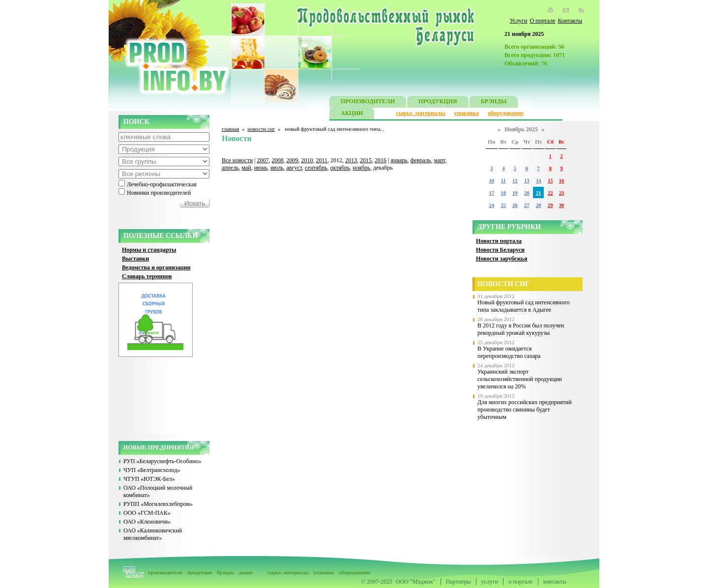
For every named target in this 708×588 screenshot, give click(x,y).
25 (504, 205)
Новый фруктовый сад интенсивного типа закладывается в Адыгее (524, 306)
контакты (555, 582)
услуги (490, 582)
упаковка (466, 113)
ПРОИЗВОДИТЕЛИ (368, 103)
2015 (366, 160)
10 (491, 181)
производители (165, 572)
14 (539, 181)
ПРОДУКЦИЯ (438, 103)
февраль (421, 160)
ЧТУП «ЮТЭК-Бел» (149, 479)
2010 (307, 160)
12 (515, 181)
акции (246, 572)
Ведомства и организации (156, 267)
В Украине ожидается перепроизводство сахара (509, 352)
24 (491, 205)
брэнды (225, 572)
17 (491, 193)
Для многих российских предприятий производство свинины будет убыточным (525, 410)
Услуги (519, 21)
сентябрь (316, 168)
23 (562, 193)
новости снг (261, 129)
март (439, 160)
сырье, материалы (421, 113)
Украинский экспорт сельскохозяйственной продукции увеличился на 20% (520, 379)
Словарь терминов (147, 276)
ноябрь (361, 168)
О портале (542, 21)
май (246, 168)
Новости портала (499, 241)
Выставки (135, 259)
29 (550, 205)
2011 (322, 160)
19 (515, 193)
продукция (200, 572)
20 (527, 193)
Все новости (237, 160)
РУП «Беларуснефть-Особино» (162, 461)
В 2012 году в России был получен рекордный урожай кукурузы (521, 329)
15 (550, 181)
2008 (278, 160)
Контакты (570, 21)
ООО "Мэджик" (416, 582)
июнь (261, 168)
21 (539, 193)
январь (399, 160)
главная (230, 129)
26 (515, 205)
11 (503, 181)
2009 (293, 160)
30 (562, 205)
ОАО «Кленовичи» (147, 522)
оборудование (506, 113)
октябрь (340, 168)
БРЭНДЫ (494, 103)
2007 (263, 160)
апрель (230, 168)
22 (550, 193)
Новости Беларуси (500, 250)
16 (562, 181)
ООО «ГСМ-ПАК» (147, 513)
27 (527, 205)
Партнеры (458, 582)
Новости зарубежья (501, 259)
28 (539, 205)
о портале (520, 582)
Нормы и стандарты (149, 250)
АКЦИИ (352, 114)
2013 (351, 160)
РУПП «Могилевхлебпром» (158, 504)
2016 (381, 160)
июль (277, 168)
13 (527, 181)
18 (504, 193)
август (295, 168)
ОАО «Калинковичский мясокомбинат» (153, 534)
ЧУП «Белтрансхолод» (152, 470)
